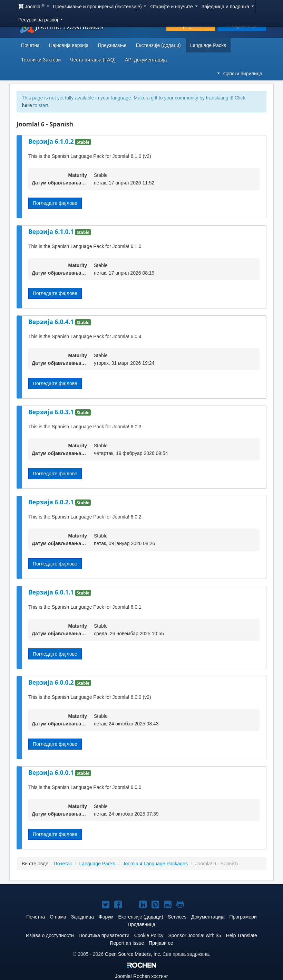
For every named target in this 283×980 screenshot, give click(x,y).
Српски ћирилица (240, 74)
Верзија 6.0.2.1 (52, 502)
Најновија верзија (69, 45)
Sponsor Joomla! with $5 (194, 935)
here (27, 105)
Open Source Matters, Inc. (133, 954)
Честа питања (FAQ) (93, 60)
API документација (146, 60)
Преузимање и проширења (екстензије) (100, 7)
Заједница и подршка (228, 7)
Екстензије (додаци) (158, 45)
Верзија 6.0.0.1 (52, 772)
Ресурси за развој (41, 20)
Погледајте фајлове (55, 203)
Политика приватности (104, 935)
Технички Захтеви (41, 60)
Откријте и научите (174, 7)
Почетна (30, 45)
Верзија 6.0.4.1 (52, 322)
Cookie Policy (149, 935)
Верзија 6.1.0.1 (52, 231)
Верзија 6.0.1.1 (52, 592)
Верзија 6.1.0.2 (52, 141)
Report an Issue (127, 943)
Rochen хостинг (141, 976)
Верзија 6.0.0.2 (52, 682)
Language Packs (208, 45)
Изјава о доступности (50, 935)
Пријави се (161, 943)
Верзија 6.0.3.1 (52, 412)
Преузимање (112, 45)
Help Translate (242, 935)
